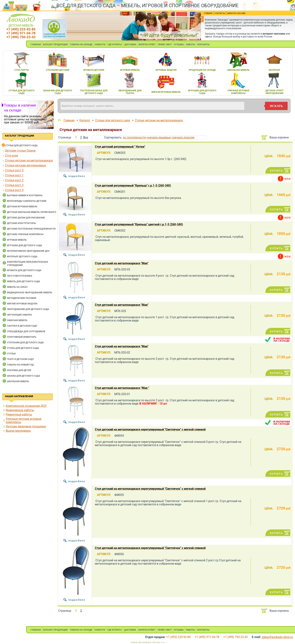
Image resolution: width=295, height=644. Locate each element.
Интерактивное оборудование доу (28, 251)
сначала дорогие (183, 137)
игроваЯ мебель (130, 70)
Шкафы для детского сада (24, 376)
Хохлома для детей (19, 370)
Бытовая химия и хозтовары (25, 196)
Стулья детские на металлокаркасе (29, 160)
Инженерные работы (20, 410)
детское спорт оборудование (274, 92)
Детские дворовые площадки (26, 426)
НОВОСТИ (100, 45)
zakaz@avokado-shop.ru (277, 637)
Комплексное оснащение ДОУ (26, 406)
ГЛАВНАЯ (36, 45)
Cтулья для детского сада (21, 146)
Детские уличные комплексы (25, 234)
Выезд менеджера (18, 431)
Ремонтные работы (19, 414)
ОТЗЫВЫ (179, 45)
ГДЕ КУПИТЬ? (115, 45)
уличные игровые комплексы (238, 92)
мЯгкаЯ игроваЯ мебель (166, 92)
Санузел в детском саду (22, 326)
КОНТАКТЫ (203, 45)
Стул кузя (11, 155)
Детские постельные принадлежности (31, 229)
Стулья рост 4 (14, 190)
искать (276, 106)
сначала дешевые (159, 137)
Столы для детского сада (23, 348)
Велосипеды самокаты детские (27, 201)
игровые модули (166, 70)
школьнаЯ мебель (238, 70)
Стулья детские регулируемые (25, 165)
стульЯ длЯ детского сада (22, 92)
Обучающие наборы (19, 315)
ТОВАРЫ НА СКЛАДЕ (81, 45)
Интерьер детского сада (22, 257)
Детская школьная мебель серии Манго (32, 212)
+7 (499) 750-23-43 (21, 37)
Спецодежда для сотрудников (26, 331)
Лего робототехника (20, 276)
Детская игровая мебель (22, 207)
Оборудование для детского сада (28, 309)
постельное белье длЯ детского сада (94, 92)
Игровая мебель (17, 240)
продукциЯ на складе (202, 70)
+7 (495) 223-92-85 (21, 29)
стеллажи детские (58, 70)
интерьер (274, 70)
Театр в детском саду (20, 359)
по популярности (134, 137)
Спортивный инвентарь (22, 337)
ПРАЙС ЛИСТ (165, 45)
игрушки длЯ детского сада (202, 92)
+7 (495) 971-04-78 (21, 33)
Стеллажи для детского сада (25, 343)
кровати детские (94, 70)
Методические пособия (22, 298)
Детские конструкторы (21, 223)
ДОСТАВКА (130, 45)
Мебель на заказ (17, 287)
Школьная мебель (18, 381)
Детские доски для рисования (26, 218)
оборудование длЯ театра (130, 92)
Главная (69, 120)
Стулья (11, 354)
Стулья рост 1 (14, 175)
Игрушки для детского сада (25, 245)
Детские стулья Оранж (20, 151)
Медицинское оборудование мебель (30, 293)
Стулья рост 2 (14, 180)
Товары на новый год (20, 365)
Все (86, 137)
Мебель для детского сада (24, 281)
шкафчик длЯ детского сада (58, 92)
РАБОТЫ (190, 45)
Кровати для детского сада (24, 270)
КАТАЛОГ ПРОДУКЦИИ (55, 45)
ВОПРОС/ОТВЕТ (147, 45)
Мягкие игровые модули (22, 304)
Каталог (85, 120)
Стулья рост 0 (14, 170)
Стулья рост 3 (14, 185)
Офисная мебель (17, 320)
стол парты (22, 70)
